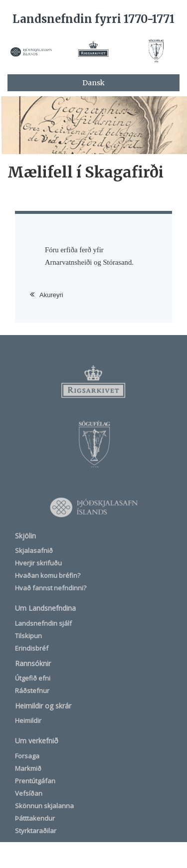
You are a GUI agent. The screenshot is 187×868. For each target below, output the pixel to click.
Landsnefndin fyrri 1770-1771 (93, 19)
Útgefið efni (33, 678)
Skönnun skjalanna (44, 806)
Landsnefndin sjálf (43, 623)
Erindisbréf (32, 648)
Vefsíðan (29, 793)
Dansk (93, 83)
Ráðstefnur (32, 691)
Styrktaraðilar (36, 831)
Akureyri (51, 295)
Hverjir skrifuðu (38, 563)
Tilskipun (28, 636)
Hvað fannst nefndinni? (51, 588)
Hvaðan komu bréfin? (48, 575)
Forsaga (27, 756)
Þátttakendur (35, 818)
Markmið (28, 768)
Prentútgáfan (35, 781)
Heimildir (28, 720)
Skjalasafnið (34, 550)
